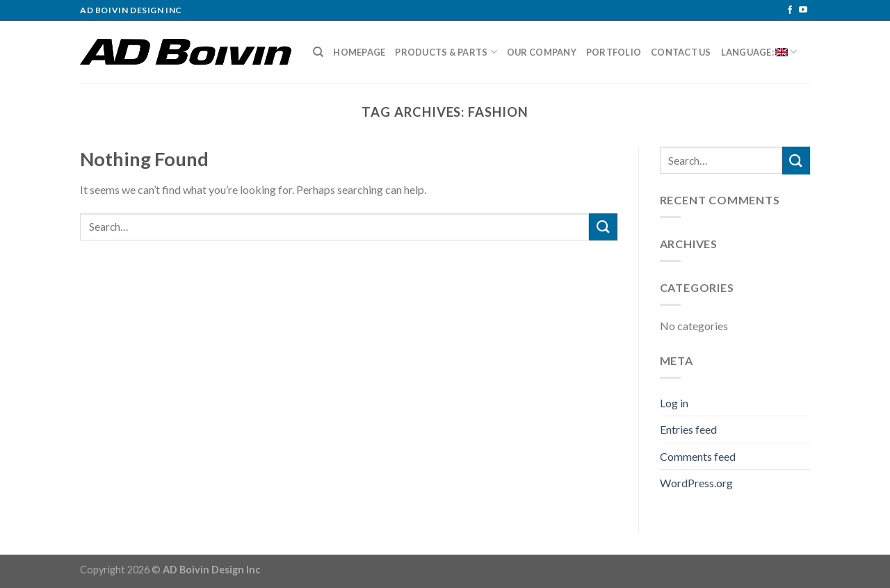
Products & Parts (446, 52)
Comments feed (698, 456)
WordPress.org (696, 483)
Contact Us (681, 52)
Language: (759, 52)
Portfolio (614, 52)
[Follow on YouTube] (803, 10)
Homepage (359, 52)
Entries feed (688, 429)
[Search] (318, 52)
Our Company (542, 52)
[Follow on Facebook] (790, 10)
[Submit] (603, 227)
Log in (674, 403)
